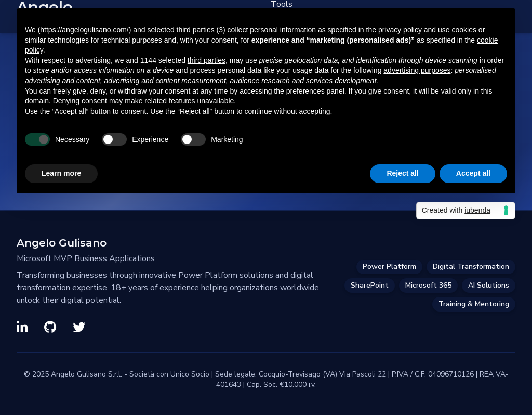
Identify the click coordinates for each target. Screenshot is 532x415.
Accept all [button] (473, 173)
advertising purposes (417, 70)
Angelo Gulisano (62, 243)
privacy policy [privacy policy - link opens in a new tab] (400, 30)
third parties (207, 60)
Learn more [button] (61, 173)
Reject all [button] (402, 173)
